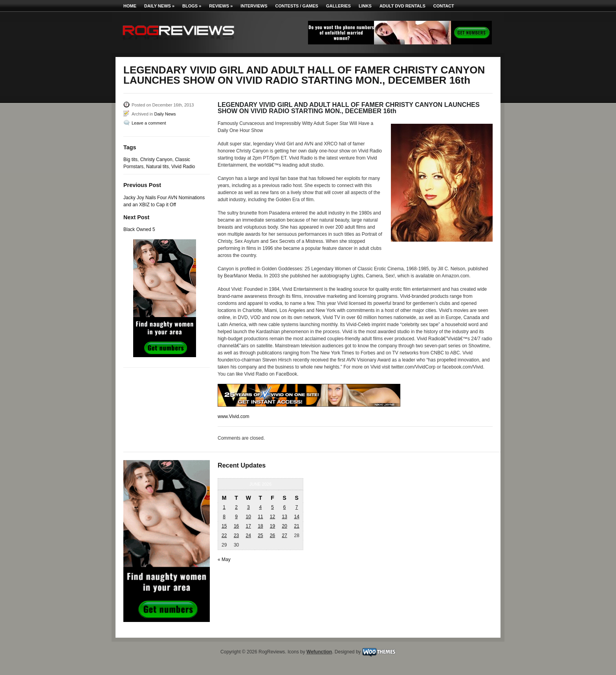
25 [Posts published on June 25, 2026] (260, 536)
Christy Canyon (156, 160)
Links (365, 6)
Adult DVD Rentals (402, 6)
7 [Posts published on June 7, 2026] (297, 507)
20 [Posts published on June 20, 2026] (284, 526)
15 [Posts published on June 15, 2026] (224, 526)
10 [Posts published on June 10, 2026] (248, 517)
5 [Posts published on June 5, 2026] (272, 507)
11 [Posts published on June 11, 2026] (260, 517)
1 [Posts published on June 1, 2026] (224, 507)
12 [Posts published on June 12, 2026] (272, 517)
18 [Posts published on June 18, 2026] (260, 526)
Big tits (130, 160)
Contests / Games (297, 6)
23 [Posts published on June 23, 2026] (236, 536)
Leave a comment (149, 123)
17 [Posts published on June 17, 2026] (248, 526)
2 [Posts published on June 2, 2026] (236, 507)
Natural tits (157, 167)
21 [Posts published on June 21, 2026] (296, 526)
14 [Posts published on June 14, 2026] (296, 517)
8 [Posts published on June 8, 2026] (224, 517)
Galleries (338, 6)
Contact (444, 6)
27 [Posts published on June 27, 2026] (284, 536)
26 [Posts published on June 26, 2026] (272, 536)
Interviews (254, 6)
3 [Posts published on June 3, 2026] (248, 507)
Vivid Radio (183, 167)
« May (224, 559)
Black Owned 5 (139, 229)
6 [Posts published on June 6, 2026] (285, 507)
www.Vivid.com (233, 416)
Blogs (192, 6)
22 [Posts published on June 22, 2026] (224, 536)
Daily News (159, 6)
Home (130, 6)
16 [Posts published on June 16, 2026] (236, 526)
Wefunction (319, 652)
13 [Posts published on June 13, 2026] (284, 517)
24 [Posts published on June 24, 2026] (248, 536)
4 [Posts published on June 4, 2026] (261, 507)
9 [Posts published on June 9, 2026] (236, 517)
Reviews (221, 6)
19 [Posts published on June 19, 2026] (272, 526)
